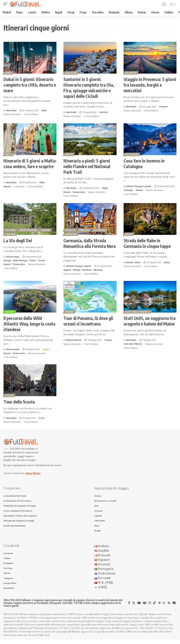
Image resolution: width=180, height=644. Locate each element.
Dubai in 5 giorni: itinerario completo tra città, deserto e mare (30, 85)
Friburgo (85, 229)
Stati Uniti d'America (138, 312)
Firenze (47, 229)
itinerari (7, 186)
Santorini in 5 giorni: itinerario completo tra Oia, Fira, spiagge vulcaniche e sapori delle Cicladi (89, 88)
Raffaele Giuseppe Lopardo (140, 186)
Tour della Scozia (19, 402)
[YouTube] (139, 607)
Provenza (131, 73)
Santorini (71, 73)
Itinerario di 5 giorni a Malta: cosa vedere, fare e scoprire (30, 164)
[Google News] (145, 607)
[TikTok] (154, 607)
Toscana (11, 234)
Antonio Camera (134, 262)
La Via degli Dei (18, 240)
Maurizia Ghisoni (74, 340)
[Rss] (169, 607)
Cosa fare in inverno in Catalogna (144, 164)
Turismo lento (80, 192)
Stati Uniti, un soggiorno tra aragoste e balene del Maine (150, 321)
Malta (9, 154)
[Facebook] (129, 607)
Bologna (11, 229)
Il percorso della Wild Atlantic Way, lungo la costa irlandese (29, 324)
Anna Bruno (12, 110)
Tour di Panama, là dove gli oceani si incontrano (88, 321)
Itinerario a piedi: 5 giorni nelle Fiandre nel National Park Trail (87, 166)
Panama (70, 312)
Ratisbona (101, 229)
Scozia (9, 395)
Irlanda (10, 312)
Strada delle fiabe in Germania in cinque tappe (147, 243)
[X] (134, 607)
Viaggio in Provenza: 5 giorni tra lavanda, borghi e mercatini (150, 85)
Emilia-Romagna (30, 229)
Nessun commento (12, 114)
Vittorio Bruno (13, 257)
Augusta (70, 229)
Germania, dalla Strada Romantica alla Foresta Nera (90, 243)
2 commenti (20, 186)
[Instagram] (150, 607)
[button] (7, 4)
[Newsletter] (174, 607)
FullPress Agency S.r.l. (126, 633)
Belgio (69, 154)
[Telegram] (159, 607)
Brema (129, 234)
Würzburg (71, 234)
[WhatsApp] (164, 607)
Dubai (9, 73)
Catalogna (132, 154)
